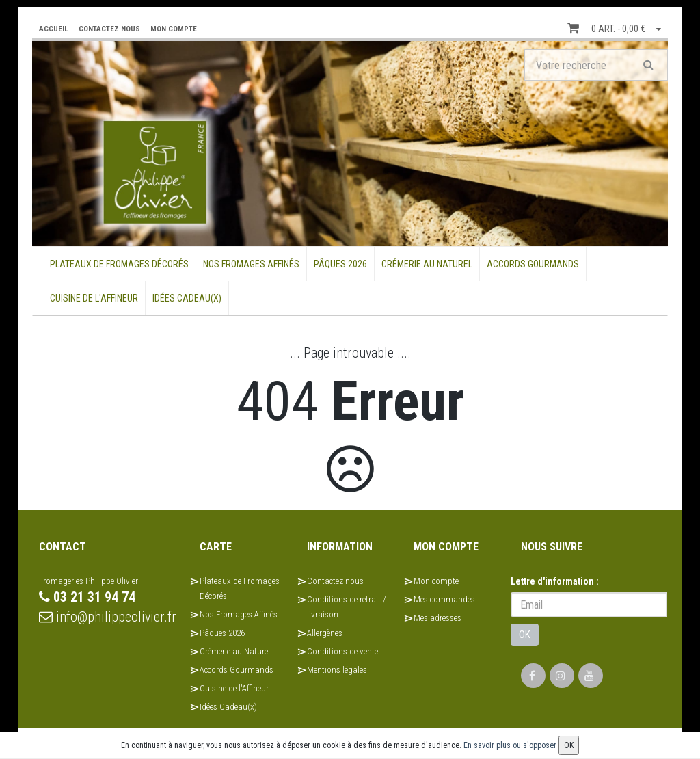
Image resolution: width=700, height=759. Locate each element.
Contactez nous (335, 581)
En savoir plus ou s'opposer (510, 745)
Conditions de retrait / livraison (347, 607)
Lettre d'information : (555, 581)
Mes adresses (437, 618)
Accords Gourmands (533, 264)
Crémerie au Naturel (427, 264)
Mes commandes (444, 599)
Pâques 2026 (340, 264)
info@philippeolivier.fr (108, 617)
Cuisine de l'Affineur (94, 298)
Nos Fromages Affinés (251, 264)
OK (525, 635)
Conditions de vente (342, 651)
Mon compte (436, 581)
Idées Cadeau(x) (187, 298)
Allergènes (325, 633)
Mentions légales (337, 670)
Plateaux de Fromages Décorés (119, 264)
